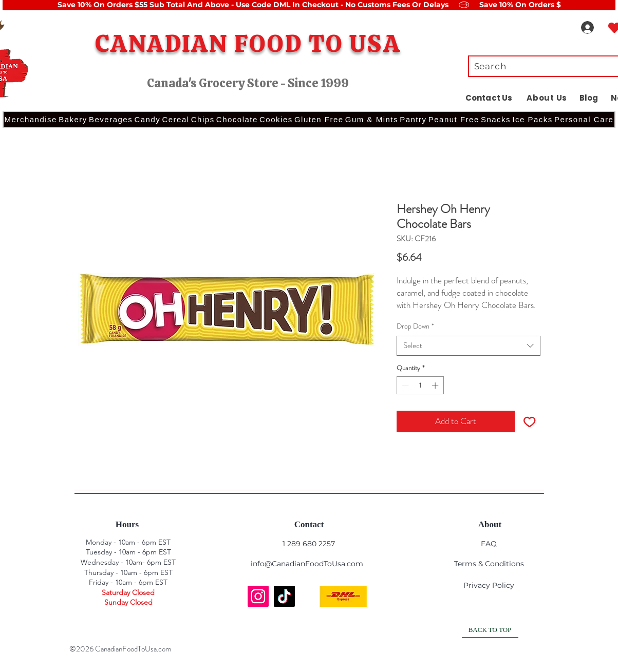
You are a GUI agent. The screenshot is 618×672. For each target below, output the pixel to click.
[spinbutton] (420, 386)
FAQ (489, 544)
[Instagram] (258, 596)
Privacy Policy (489, 585)
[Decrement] (404, 386)
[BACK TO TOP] (490, 630)
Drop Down (415, 326)
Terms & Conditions (489, 564)
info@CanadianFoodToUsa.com (307, 564)
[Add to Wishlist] (530, 421)
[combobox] (469, 346)
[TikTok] (284, 596)
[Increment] (436, 386)
